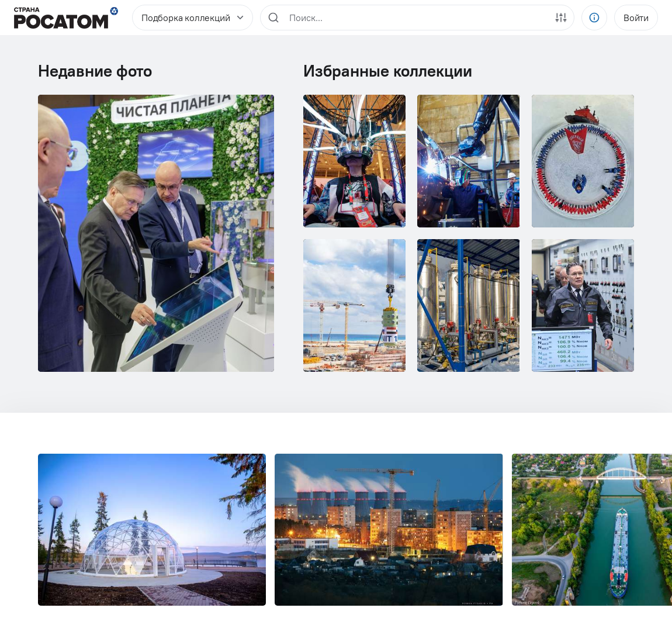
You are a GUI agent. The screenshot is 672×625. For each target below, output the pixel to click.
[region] (417, 18)
